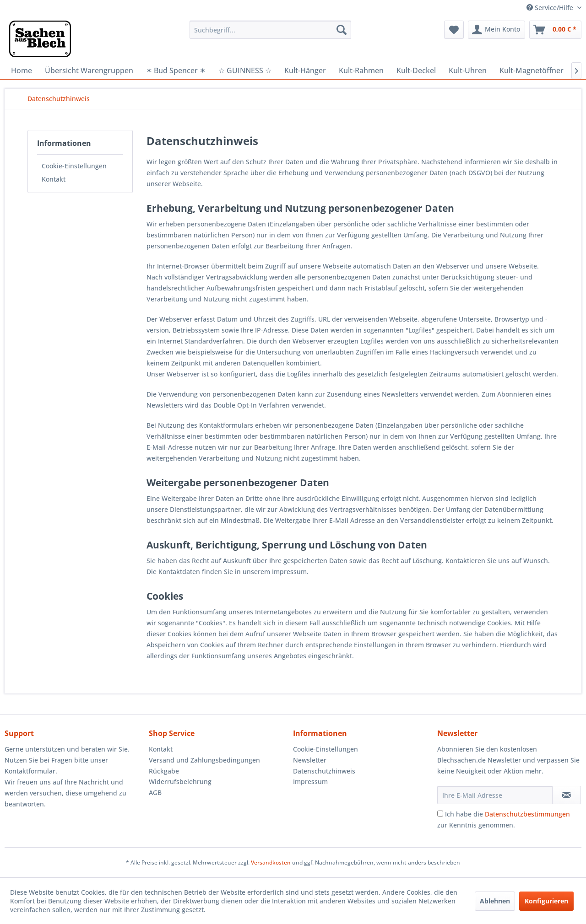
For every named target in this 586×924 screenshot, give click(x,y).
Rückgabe (164, 771)
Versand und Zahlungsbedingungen (204, 760)
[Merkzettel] (454, 30)
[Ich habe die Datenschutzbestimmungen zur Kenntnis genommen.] (440, 814)
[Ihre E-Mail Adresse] (495, 795)
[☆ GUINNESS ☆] (245, 70)
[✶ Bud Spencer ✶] (176, 70)
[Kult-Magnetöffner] (532, 70)
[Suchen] (342, 30)
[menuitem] (270, 30)
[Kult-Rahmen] (361, 70)
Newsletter (310, 760)
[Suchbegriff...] (270, 30)
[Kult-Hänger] (305, 70)
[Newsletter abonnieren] (567, 795)
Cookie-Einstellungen (74, 166)
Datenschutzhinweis (324, 771)
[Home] (22, 70)
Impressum (310, 782)
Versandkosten (271, 862)
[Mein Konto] (496, 30)
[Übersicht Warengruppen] (89, 70)
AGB (155, 792)
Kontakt (54, 179)
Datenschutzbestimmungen (527, 814)
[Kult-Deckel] (416, 70)
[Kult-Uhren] (468, 70)
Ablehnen (495, 901)
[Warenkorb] (555, 30)
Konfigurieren (546, 901)
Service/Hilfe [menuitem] (551, 8)
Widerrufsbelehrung (180, 782)
